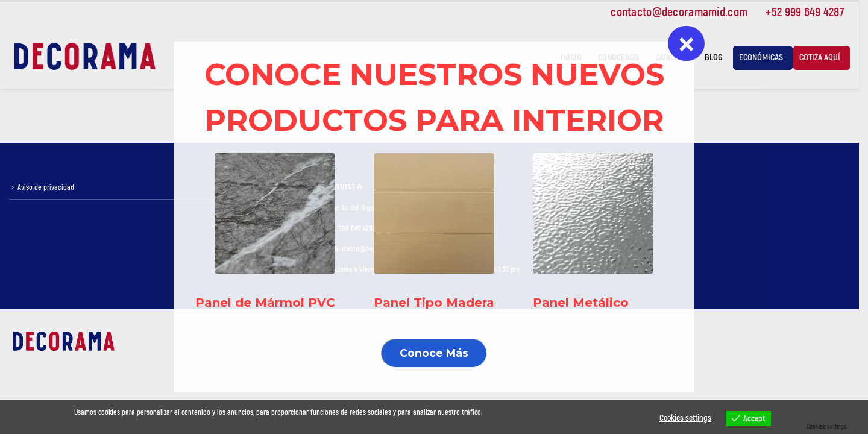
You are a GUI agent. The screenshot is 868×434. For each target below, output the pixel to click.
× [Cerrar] (687, 43)
